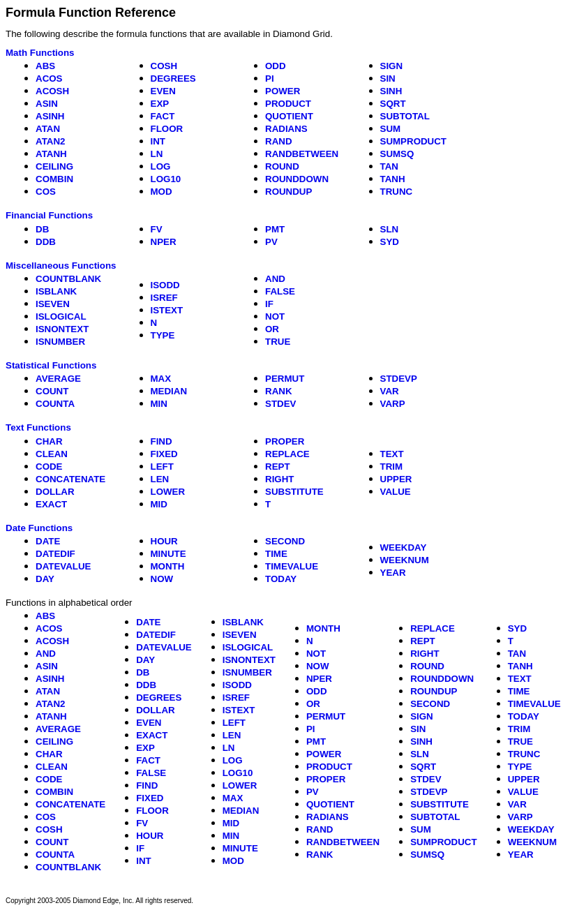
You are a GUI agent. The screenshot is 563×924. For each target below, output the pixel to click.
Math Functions (40, 53)
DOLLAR (55, 492)
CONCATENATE (70, 479)
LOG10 (166, 179)
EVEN (163, 91)
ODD (276, 66)
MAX (161, 379)
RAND (279, 141)
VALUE (396, 492)
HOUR (164, 541)
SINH (391, 91)
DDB (46, 242)
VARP (393, 404)
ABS (45, 66)
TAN (389, 166)
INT (158, 141)
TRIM (392, 467)
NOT (275, 316)
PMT (275, 229)
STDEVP (399, 379)
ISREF (164, 298)
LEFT (162, 467)
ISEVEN (53, 304)
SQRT (393, 104)
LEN (160, 479)
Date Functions (39, 528)
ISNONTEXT (62, 329)
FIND (162, 441)
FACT (163, 116)
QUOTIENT (289, 116)
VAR (390, 391)
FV (157, 229)
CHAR (49, 441)
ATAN (48, 129)
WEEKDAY (404, 547)
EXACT (51, 504)
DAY (45, 579)
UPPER (396, 479)
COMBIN (54, 179)
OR (272, 329)
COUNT (52, 391)
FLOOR (167, 129)
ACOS (49, 79)
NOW (162, 579)
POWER (283, 91)
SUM (391, 129)
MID (159, 504)
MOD (162, 192)
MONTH (168, 566)
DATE (48, 541)
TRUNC (397, 192)
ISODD (165, 285)
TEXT (392, 454)
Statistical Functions (51, 365)
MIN (159, 404)
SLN (390, 229)
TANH (393, 179)
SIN (388, 79)
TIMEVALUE (292, 566)
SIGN (392, 66)
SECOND (285, 541)
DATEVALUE (63, 566)
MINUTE (168, 554)
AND (275, 279)
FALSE (280, 291)
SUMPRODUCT (414, 141)
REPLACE (287, 454)
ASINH (50, 116)
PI (270, 79)
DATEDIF (55, 554)
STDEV (280, 404)
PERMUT (285, 379)
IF (269, 304)
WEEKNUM (405, 560)
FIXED (164, 454)
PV (271, 242)
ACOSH (52, 91)
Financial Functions (49, 215)
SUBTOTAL (405, 116)
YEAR (393, 573)
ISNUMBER (60, 342)
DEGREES (173, 79)
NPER (164, 242)
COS (46, 192)
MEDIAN (169, 391)
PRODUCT (288, 104)
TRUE (278, 342)
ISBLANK (56, 291)
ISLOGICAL (61, 316)
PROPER (285, 441)
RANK (279, 391)
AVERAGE (58, 379)
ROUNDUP (288, 192)
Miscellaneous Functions (61, 266)
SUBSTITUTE (294, 492)
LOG (161, 166)
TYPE (163, 335)
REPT (278, 467)
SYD (390, 242)
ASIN (47, 104)
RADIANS (286, 129)
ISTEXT (167, 310)
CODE (49, 467)
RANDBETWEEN (302, 154)
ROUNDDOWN (297, 179)
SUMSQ (397, 154)
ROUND (282, 166)
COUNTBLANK (68, 279)
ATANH (51, 154)
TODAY (281, 579)
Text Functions (38, 427)
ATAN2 (50, 141)
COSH (164, 66)
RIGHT (279, 479)
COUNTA (55, 404)
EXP (160, 104)
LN (157, 154)
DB (42, 229)
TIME (276, 554)
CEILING (54, 166)
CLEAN (52, 454)
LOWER (168, 492)
